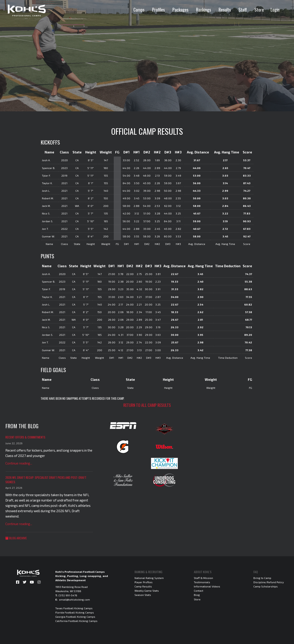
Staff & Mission (203, 578)
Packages (180, 10)
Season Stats (143, 595)
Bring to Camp (262, 578)
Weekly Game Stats (147, 591)
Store (259, 10)
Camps (139, 10)
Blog (197, 595)
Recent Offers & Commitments (25, 437)
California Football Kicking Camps (76, 621)
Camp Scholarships (266, 586)
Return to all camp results (147, 405)
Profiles (158, 10)
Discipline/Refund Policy (269, 582)
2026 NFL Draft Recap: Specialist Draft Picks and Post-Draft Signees (46, 480)
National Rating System (149, 578)
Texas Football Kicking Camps (74, 608)
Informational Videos (207, 586)
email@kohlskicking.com (75, 599)
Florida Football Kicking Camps (75, 612)
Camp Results (143, 586)
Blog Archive (16, 538)
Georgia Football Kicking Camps (75, 617)
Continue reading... (19, 463)
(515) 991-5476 (68, 595)
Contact (199, 591)
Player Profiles (144, 582)
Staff (243, 10)
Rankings (204, 10)
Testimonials (202, 582)
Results (225, 10)
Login (275, 10)
